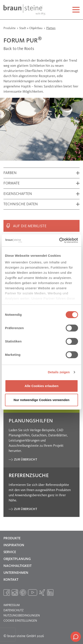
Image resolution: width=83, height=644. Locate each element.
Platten (51, 28)
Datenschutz (14, 610)
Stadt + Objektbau (31, 28)
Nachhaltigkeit (18, 566)
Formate (12, 183)
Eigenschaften (18, 194)
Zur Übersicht (26, 460)
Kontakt (11, 580)
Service (10, 552)
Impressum (12, 605)
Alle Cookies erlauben (42, 386)
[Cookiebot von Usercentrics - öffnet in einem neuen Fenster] (59, 240)
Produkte (10, 28)
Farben (10, 173)
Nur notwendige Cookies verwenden (41, 400)
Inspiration (14, 545)
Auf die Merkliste (30, 226)
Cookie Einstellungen (20, 621)
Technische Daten (21, 204)
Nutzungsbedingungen (22, 616)
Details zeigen (59, 372)
